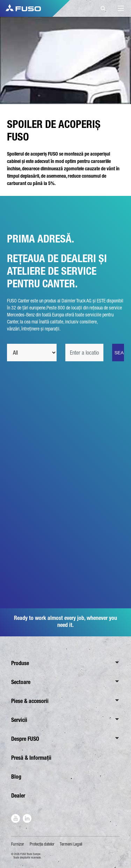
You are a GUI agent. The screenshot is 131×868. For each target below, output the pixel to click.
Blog (16, 777)
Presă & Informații (31, 758)
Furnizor (18, 844)
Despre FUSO (25, 739)
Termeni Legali (71, 844)
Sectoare (21, 682)
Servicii (19, 720)
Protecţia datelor (42, 844)
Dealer (18, 796)
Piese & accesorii (30, 701)
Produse (20, 663)
